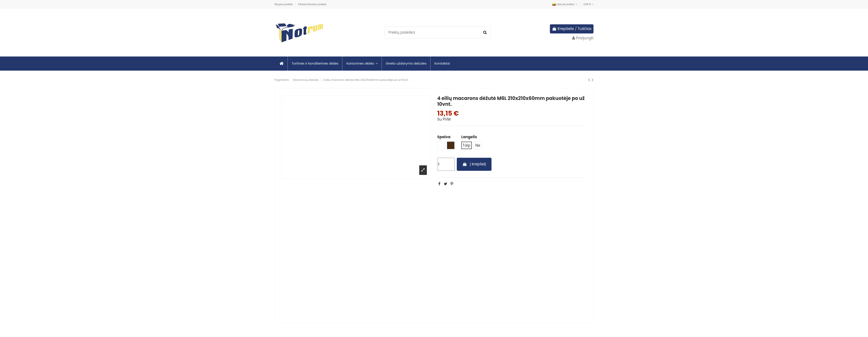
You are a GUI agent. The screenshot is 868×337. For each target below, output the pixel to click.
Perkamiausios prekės (312, 4)
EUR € (589, 4)
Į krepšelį (474, 164)
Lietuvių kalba (565, 4)
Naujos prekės (284, 4)
